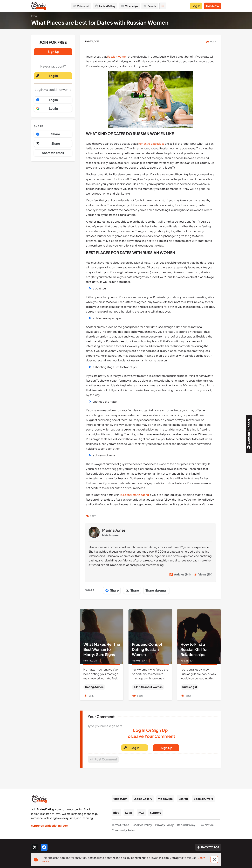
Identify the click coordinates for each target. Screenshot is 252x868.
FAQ (141, 813)
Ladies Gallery (143, 799)
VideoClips (165, 799)
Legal (129, 813)
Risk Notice (206, 825)
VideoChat (120, 799)
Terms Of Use (120, 825)
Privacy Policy (164, 825)
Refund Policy (186, 825)
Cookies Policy (142, 825)
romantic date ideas (151, 144)
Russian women (117, 57)
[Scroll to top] (208, 847)
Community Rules (123, 830)
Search (183, 799)
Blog (116, 813)
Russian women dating (134, 495)
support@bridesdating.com (50, 826)
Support (155, 813)
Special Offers (203, 799)
